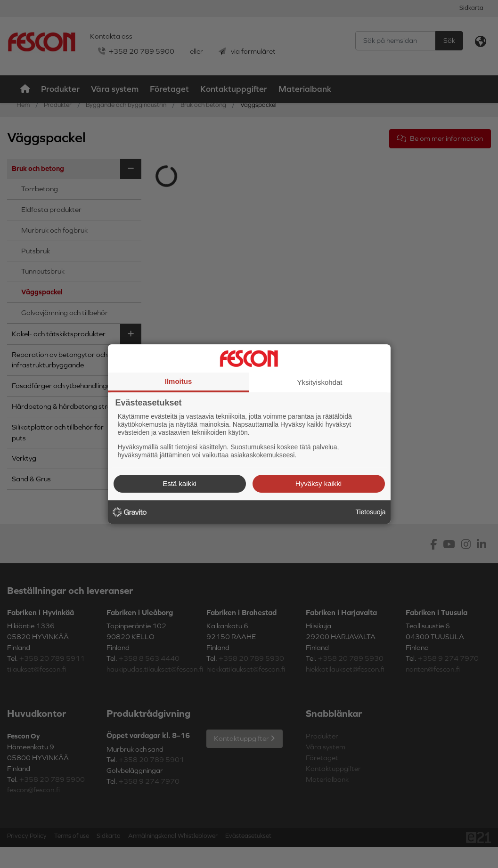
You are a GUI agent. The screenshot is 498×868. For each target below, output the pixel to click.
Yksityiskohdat (320, 382)
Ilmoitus (179, 381)
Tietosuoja (370, 512)
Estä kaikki (180, 483)
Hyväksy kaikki (318, 483)
